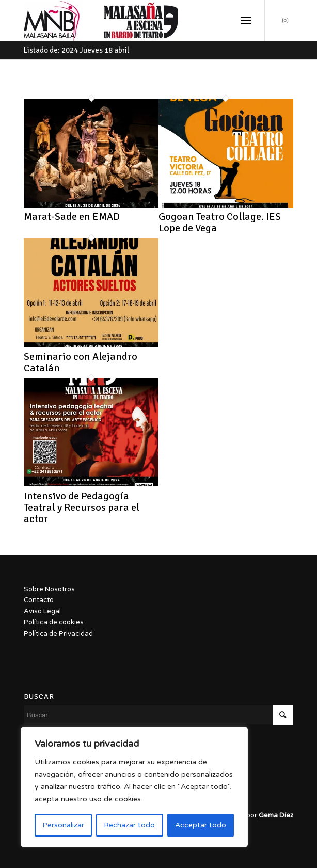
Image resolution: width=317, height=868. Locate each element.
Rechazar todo (129, 825)
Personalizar (63, 825)
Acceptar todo (201, 825)
